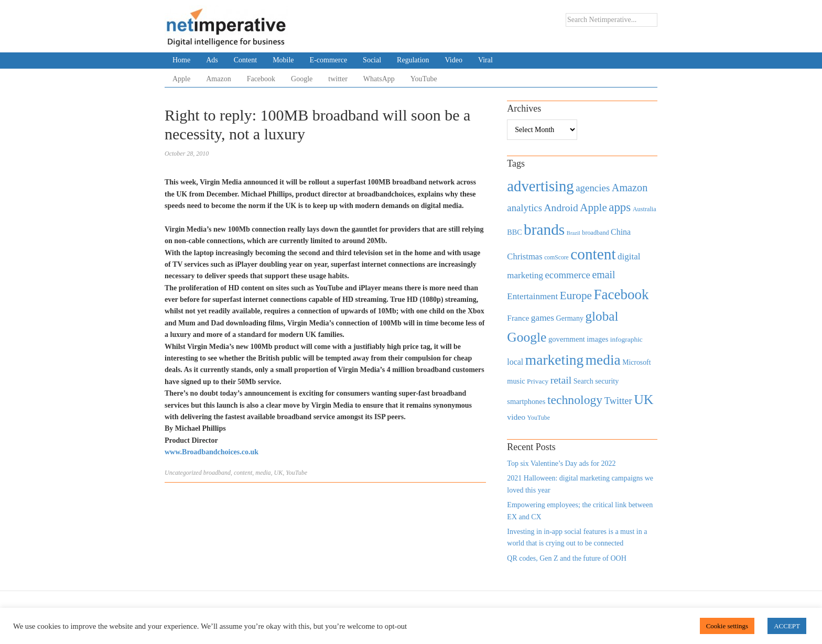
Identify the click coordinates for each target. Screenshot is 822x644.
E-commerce (329, 60)
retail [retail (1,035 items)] (561, 380)
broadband (217, 473)
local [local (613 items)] (515, 362)
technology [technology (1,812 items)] (575, 400)
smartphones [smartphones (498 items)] (526, 401)
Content (245, 60)
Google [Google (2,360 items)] (527, 337)
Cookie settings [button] (727, 626)
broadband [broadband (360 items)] (595, 233)
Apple (181, 79)
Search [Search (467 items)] (583, 381)
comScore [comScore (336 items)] (556, 258)
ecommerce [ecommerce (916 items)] (568, 275)
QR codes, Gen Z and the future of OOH (566, 558)
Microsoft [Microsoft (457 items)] (636, 362)
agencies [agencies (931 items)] (593, 188)
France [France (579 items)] (518, 318)
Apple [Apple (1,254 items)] (593, 208)
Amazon (218, 79)
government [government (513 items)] (567, 339)
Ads (212, 60)
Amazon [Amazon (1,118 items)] (630, 188)
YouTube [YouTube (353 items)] (539, 418)
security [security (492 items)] (607, 381)
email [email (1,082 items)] (603, 275)
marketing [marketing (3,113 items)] (555, 360)
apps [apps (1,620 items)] (620, 207)
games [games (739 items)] (543, 318)
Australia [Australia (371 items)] (645, 209)
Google (302, 79)
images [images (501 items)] (597, 339)
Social (372, 60)
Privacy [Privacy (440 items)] (538, 381)
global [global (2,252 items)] (602, 316)
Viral (485, 60)
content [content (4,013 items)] (593, 254)
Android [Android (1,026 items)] (561, 208)
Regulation (413, 60)
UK (279, 473)
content (243, 473)
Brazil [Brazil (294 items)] (574, 233)
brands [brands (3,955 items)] (544, 230)
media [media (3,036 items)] (603, 360)
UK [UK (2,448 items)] (643, 400)
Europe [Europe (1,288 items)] (576, 296)
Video (454, 60)
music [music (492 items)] (516, 381)
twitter (338, 79)
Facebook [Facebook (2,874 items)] (621, 294)
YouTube (424, 79)
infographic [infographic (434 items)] (626, 339)
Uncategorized (183, 473)
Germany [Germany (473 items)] (570, 318)
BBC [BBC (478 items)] (514, 232)
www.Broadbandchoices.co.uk (212, 452)
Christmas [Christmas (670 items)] (524, 256)
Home (181, 60)
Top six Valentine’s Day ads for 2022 (561, 463)
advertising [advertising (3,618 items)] (540, 186)
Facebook (261, 79)
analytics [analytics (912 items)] (524, 208)
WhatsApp (379, 79)
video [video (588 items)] (516, 417)
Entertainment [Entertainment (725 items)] (532, 296)
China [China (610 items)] (621, 232)
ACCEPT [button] (787, 626)
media (263, 473)
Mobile (283, 60)
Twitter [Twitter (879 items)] (618, 401)
